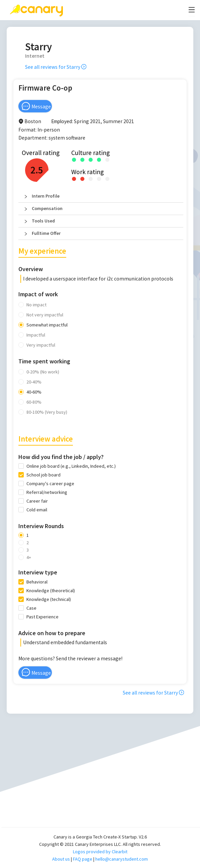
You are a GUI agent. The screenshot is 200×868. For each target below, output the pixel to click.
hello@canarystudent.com (122, 859)
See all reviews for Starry (56, 67)
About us (61, 859)
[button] (101, 196)
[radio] (74, 159)
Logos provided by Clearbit (100, 852)
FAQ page (83, 859)
